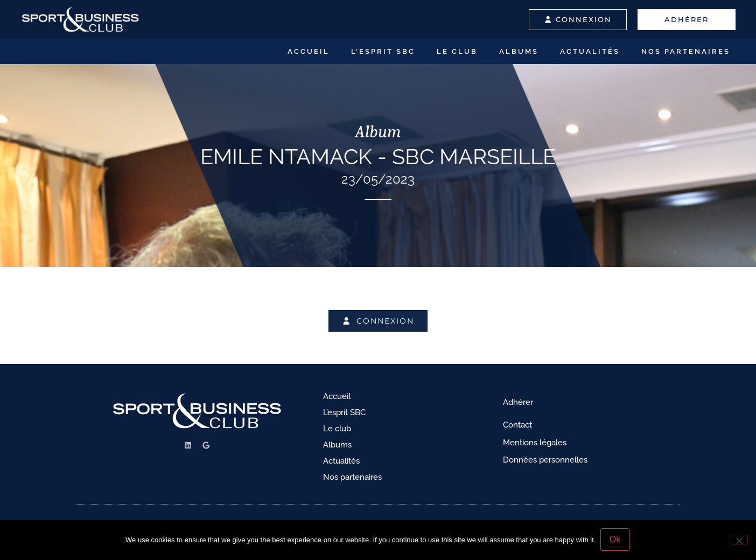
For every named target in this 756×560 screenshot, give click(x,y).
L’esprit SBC (383, 51)
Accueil (309, 51)
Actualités (590, 51)
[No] (739, 540)
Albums (519, 51)
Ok (615, 540)
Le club (457, 51)
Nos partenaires (686, 51)
